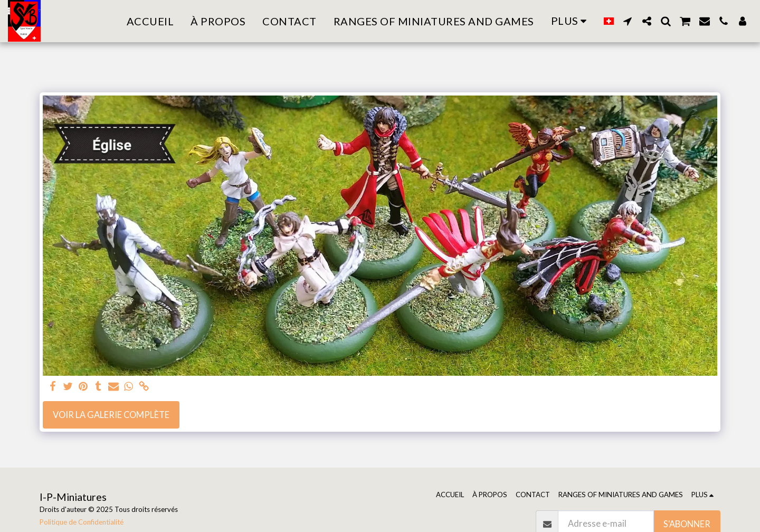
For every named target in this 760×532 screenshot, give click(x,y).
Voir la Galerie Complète (111, 415)
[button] (628, 21)
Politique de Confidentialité (82, 522)
